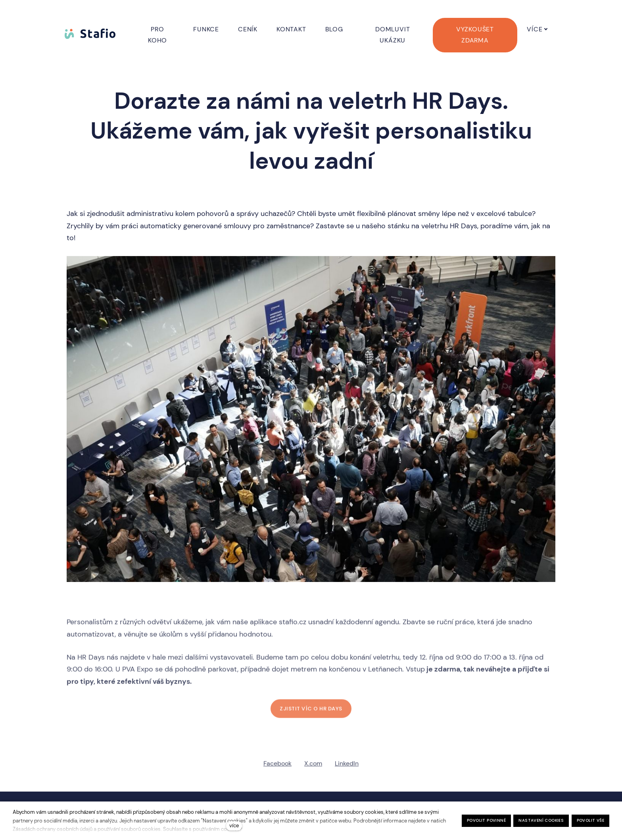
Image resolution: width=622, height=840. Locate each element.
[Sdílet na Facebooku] (277, 767)
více (234, 826)
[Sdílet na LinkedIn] (347, 767)
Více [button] (545, 29)
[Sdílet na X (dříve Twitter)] (313, 767)
